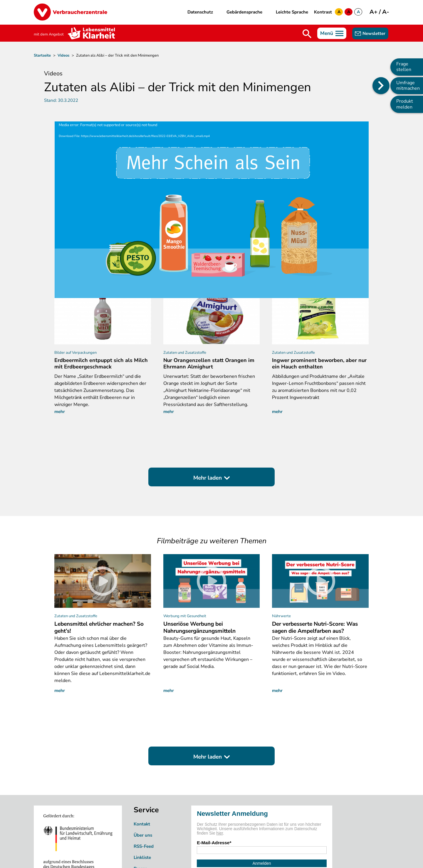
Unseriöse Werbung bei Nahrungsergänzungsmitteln (199, 559)
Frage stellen (404, 67)
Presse (140, 800)
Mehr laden (208, 409)
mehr (60, 343)
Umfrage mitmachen (408, 86)
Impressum (209, 857)
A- (386, 12)
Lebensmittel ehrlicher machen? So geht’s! (99, 559)
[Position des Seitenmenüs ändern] (381, 86)
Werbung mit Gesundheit (185, 547)
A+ (374, 12)
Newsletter (374, 33)
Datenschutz (200, 12)
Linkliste (142, 789)
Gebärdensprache (244, 12)
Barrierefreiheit (244, 857)
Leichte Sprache (292, 12)
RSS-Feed (144, 778)
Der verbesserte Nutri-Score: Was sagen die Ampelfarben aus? (315, 559)
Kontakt (142, 755)
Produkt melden (405, 104)
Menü (327, 33)
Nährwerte (281, 547)
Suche (307, 34)
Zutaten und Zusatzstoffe (76, 547)
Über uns (143, 767)
